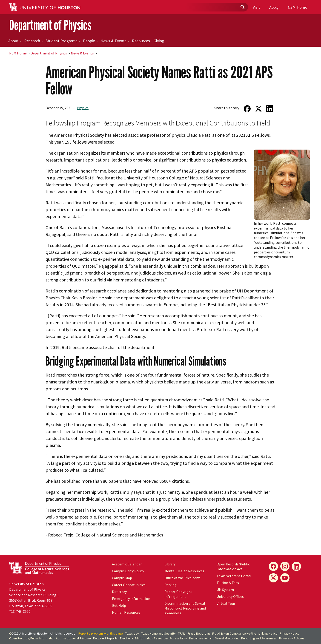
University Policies (292, 638)
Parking (171, 585)
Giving (159, 41)
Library (170, 564)
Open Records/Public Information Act (233, 566)
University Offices (230, 596)
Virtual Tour (226, 603)
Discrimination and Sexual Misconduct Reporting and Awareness (185, 608)
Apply (274, 7)
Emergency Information (131, 599)
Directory (119, 592)
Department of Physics (50, 25)
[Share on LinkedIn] (270, 109)
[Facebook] (273, 566)
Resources (141, 41)
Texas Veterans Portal (234, 576)
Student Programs (63, 41)
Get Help (119, 605)
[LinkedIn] (296, 566)
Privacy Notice (290, 633)
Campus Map (122, 578)
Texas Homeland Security (158, 633)
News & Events (115, 41)
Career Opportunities (129, 585)
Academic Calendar (127, 564)
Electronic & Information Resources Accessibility (153, 638)
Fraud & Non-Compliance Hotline (234, 633)
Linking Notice (268, 633)
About (15, 41)
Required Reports (105, 638)
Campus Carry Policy (128, 571)
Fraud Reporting (199, 633)
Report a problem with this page (101, 633)
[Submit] (242, 7)
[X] (273, 578)
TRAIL (182, 633)
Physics (83, 108)
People (90, 41)
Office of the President (182, 578)
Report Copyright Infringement (178, 594)
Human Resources (126, 612)
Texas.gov (132, 633)
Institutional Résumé (77, 638)
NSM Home (297, 7)
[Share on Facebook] (247, 109)
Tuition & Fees (228, 583)
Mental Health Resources (184, 571)
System (225, 590)
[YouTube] (285, 578)
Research (34, 41)
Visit (256, 7)
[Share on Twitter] (259, 109)
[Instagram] (285, 566)
